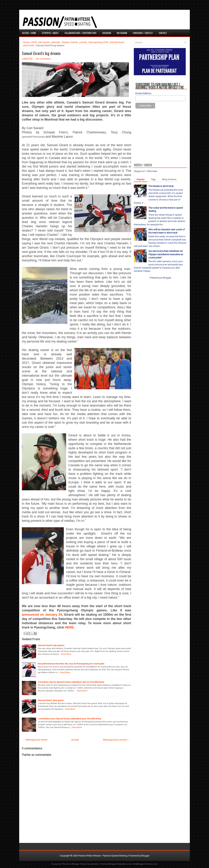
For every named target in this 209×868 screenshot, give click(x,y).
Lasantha (94, 864)
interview (56, 42)
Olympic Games (70, 42)
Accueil (75, 740)
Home (26, 42)
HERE (69, 627)
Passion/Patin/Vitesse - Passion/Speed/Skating (103, 856)
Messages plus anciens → (116, 740)
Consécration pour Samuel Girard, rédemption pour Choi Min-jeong (69, 719)
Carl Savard (44, 42)
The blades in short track (161, 186)
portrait (83, 42)
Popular (141, 179)
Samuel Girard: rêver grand (51, 700)
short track (28, 45)
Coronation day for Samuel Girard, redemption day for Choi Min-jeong (71, 682)
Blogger (167, 278)
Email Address (143, 93)
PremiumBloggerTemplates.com (116, 864)
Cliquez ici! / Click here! (146, 171)
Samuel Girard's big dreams (41, 53)
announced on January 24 (42, 615)
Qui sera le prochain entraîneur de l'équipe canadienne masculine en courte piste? (166, 254)
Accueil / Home (29, 33)
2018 (34, 42)
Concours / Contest (143, 33)
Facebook (107, 33)
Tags (153, 179)
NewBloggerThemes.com (145, 864)
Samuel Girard (117, 42)
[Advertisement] (160, 137)
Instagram (122, 33)
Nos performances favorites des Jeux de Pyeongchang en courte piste (71, 664)
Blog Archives (169, 179)
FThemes (66, 864)
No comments (43, 59)
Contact (163, 33)
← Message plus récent (35, 740)
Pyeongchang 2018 (98, 42)
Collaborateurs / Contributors (81, 33)
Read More (66, 654)
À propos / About (50, 33)
